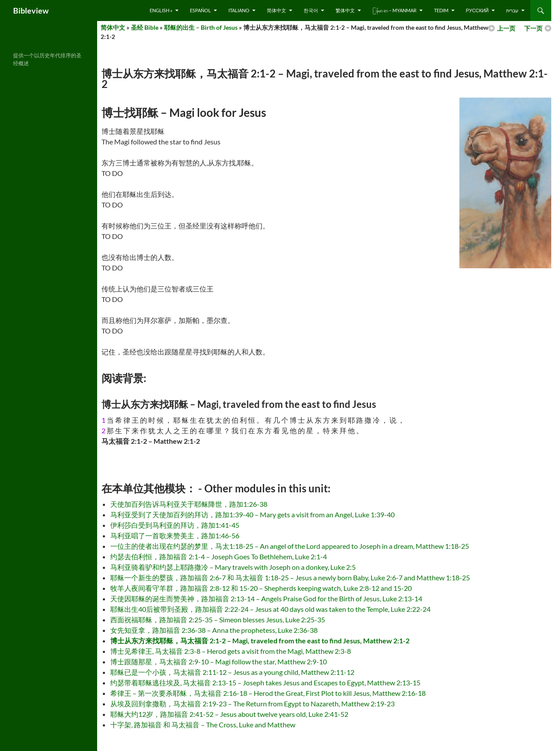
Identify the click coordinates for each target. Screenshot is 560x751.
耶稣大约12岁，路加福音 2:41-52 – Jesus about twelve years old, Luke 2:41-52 (229, 714)
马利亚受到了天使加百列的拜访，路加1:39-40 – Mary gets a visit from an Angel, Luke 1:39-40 (252, 514)
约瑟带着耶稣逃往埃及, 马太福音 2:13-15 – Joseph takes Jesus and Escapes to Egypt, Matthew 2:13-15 (265, 683)
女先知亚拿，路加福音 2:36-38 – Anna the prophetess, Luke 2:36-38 (214, 630)
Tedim (441, 10)
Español (200, 10)
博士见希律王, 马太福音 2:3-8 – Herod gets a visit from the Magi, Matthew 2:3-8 (231, 651)
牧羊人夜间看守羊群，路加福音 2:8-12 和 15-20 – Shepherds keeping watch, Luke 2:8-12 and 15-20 (261, 588)
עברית (512, 10)
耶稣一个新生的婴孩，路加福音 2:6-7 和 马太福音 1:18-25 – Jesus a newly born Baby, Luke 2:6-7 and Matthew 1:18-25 (290, 577)
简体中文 (276, 10)
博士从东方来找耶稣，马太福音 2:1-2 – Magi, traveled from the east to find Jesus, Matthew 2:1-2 (260, 640)
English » (161, 10)
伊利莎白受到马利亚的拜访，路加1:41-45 (175, 525)
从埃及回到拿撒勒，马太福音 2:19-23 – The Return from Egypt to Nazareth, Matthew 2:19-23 (252, 704)
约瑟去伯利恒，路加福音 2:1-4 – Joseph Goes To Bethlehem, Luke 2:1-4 (219, 556)
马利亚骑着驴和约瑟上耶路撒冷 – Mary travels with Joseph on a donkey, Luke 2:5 (233, 567)
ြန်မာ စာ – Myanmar (394, 10)
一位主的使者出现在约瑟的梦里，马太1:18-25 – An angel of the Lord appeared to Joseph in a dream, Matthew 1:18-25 (290, 546)
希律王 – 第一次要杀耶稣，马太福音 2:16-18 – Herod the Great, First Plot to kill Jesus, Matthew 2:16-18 (268, 693)
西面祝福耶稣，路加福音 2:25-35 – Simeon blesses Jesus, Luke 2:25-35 (218, 619)
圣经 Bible (145, 27)
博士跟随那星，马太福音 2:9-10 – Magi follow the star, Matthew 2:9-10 (219, 662)
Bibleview (31, 11)
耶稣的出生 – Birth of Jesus (201, 27)
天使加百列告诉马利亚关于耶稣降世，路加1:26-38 (189, 504)
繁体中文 (345, 10)
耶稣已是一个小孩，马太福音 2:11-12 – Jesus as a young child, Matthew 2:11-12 (232, 672)
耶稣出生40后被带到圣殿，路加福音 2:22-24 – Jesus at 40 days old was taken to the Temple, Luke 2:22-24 (270, 609)
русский (477, 10)
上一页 (506, 28)
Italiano (239, 10)
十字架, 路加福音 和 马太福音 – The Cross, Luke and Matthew (203, 725)
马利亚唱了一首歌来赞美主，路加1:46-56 (175, 535)
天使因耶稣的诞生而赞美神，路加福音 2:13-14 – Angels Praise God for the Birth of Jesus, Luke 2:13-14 (266, 598)
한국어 (311, 10)
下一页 (533, 28)
